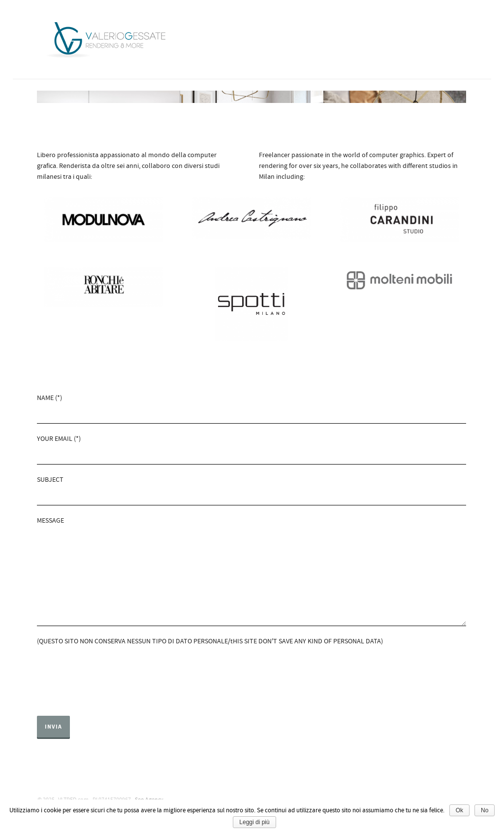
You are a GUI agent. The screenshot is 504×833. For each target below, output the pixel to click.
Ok (459, 810)
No (485, 810)
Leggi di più (254, 822)
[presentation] (112, 676)
